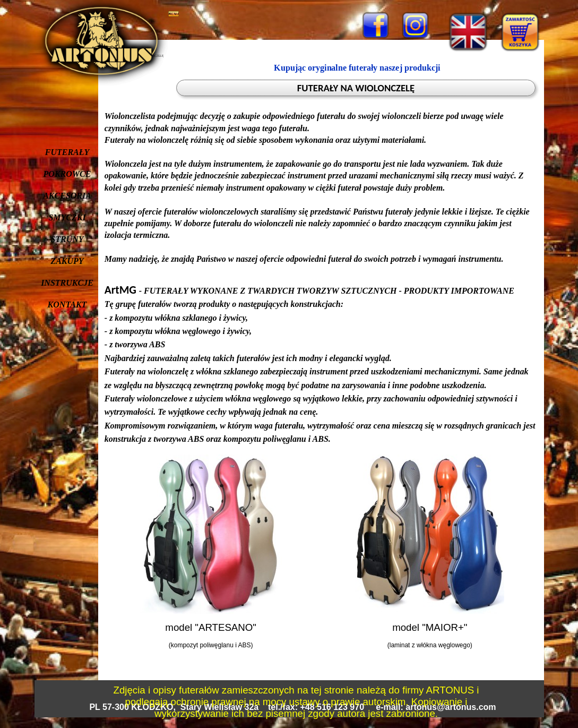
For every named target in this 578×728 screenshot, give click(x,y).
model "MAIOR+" (430, 627)
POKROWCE (67, 174)
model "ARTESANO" (211, 627)
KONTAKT (67, 305)
